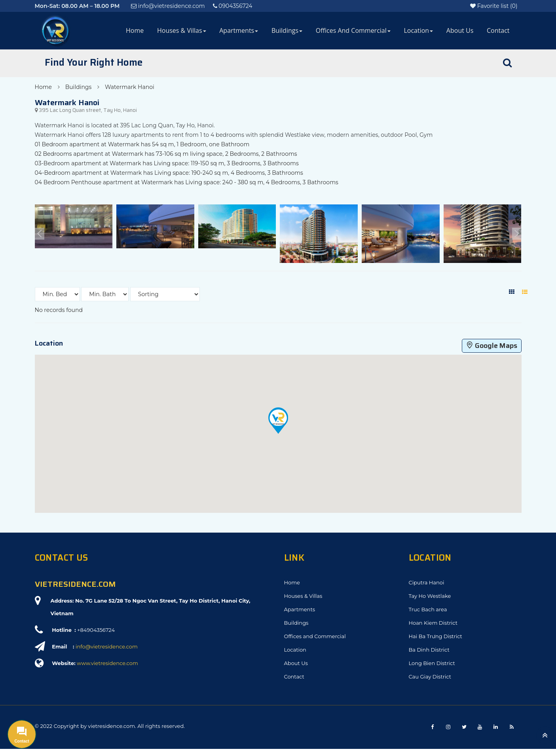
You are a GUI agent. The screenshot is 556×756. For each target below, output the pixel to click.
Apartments (239, 30)
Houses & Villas (182, 30)
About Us (460, 30)
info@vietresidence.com (107, 646)
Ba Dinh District (429, 650)
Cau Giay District (430, 677)
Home (135, 30)
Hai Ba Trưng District (436, 636)
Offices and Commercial (353, 30)
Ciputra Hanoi (427, 582)
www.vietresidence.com (107, 663)
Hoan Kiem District (433, 623)
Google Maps (492, 346)
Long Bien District (432, 663)
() (494, 6)
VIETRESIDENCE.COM (75, 584)
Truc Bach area (428, 609)
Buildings (287, 30)
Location (418, 30)
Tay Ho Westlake (430, 596)
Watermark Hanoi (130, 87)
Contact (498, 30)
